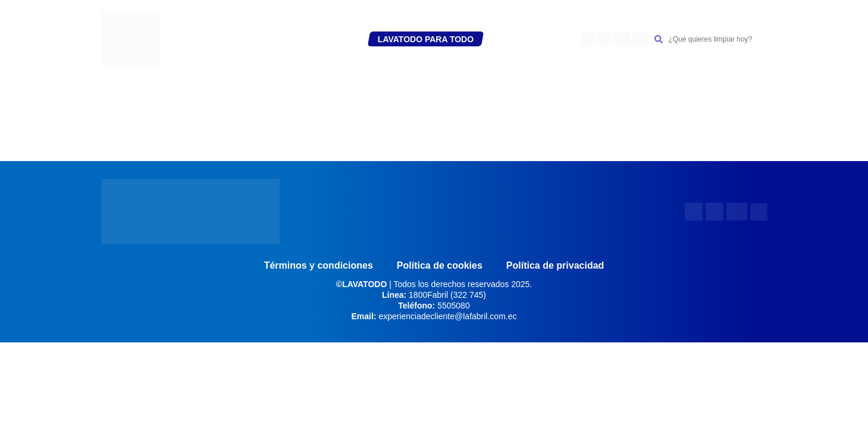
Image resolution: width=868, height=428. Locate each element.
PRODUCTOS (329, 39)
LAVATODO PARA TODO (426, 39)
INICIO (206, 39)
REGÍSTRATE (256, 39)
